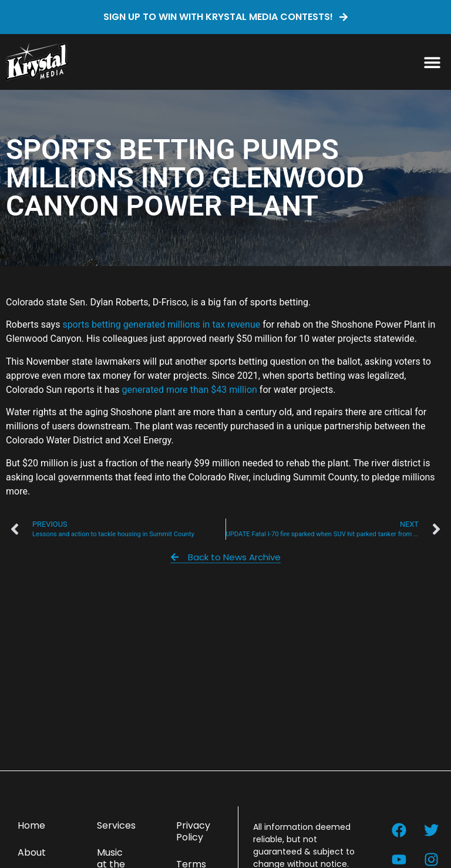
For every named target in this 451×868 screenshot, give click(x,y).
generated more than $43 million (190, 390)
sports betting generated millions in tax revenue (161, 324)
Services (116, 825)
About (32, 852)
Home (31, 825)
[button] (432, 62)
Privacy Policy (193, 831)
